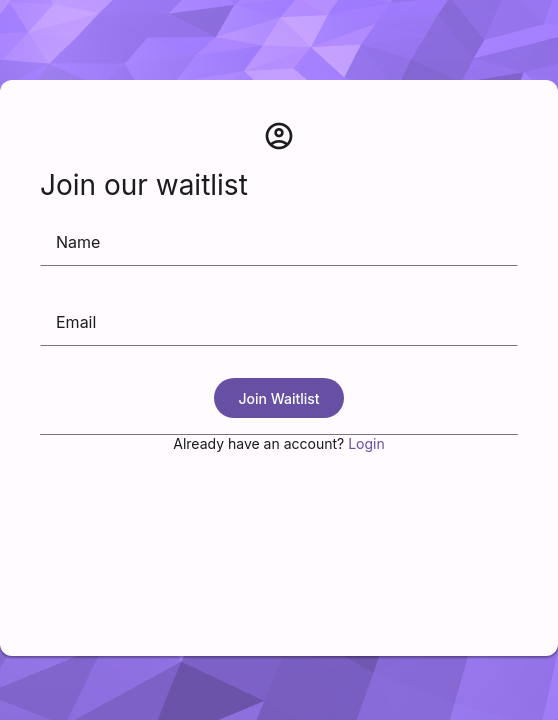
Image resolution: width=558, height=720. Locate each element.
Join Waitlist (278, 398)
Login (366, 443)
